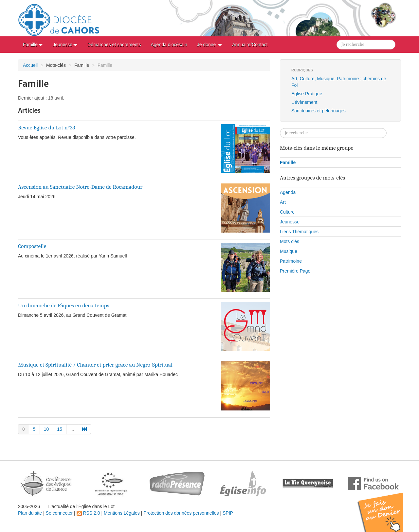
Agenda (288, 192)
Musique (289, 251)
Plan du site (30, 513)
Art (283, 202)
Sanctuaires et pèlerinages (319, 111)
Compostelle (32, 246)
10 (46, 429)
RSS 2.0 (88, 513)
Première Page (295, 271)
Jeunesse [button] (65, 45)
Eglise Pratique (307, 94)
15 (60, 429)
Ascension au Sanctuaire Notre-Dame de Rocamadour (80, 187)
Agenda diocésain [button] (169, 45)
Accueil (30, 65)
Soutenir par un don (386, 507)
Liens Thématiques (299, 232)
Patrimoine (291, 261)
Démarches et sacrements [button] (114, 45)
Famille (288, 162)
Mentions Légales (122, 513)
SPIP (228, 513)
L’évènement (304, 102)
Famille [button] (33, 45)
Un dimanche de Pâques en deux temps (64, 305)
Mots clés (290, 241)
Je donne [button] (210, 45)
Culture (287, 212)
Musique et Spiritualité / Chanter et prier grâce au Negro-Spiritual (95, 365)
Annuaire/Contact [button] (250, 45)
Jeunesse (290, 222)
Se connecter (59, 513)
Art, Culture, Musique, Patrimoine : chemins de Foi (339, 82)
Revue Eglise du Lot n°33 (46, 127)
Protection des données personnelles (181, 513)
